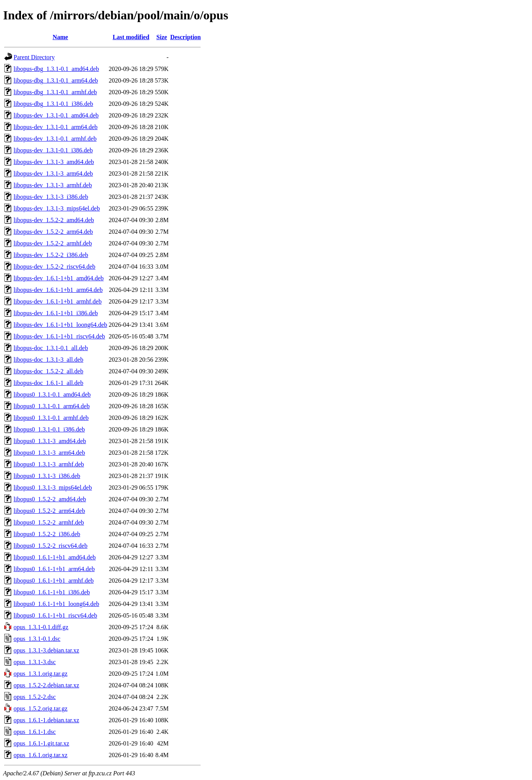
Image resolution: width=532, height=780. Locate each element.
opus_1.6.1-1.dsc (35, 732)
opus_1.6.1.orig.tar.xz (40, 755)
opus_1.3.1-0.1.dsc (37, 639)
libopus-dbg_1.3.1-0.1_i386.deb (53, 104)
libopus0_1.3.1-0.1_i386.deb (49, 429)
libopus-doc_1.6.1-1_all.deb (48, 383)
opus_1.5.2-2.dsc (35, 697)
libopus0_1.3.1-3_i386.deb (47, 476)
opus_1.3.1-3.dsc (35, 662)
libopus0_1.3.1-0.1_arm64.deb (52, 406)
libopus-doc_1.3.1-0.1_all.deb (51, 348)
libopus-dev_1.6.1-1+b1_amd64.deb (59, 278)
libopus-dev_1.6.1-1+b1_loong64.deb (60, 325)
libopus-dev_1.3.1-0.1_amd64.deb (56, 115)
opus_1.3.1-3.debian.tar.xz (46, 650)
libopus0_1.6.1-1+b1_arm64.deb (54, 569)
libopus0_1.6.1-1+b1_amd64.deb (55, 557)
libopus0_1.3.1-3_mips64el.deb (53, 487)
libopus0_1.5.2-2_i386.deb (47, 534)
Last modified (131, 37)
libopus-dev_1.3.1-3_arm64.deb (53, 173)
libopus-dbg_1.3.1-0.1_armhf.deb (55, 92)
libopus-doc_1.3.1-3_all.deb (48, 360)
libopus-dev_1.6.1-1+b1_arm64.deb (58, 290)
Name (60, 37)
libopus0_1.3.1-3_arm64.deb (49, 453)
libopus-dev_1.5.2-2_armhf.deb (53, 243)
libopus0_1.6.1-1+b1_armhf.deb (54, 581)
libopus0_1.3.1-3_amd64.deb (50, 441)
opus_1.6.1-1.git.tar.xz (41, 743)
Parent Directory (34, 57)
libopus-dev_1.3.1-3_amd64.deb (54, 162)
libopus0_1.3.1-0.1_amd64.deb (52, 394)
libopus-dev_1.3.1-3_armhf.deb (53, 185)
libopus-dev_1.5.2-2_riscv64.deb (54, 267)
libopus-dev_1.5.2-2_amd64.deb (54, 220)
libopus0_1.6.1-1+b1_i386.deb (52, 592)
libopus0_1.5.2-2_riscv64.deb (51, 546)
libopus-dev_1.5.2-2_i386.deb (51, 255)
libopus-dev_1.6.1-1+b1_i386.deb (56, 313)
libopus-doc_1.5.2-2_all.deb (48, 371)
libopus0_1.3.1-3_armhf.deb (49, 464)
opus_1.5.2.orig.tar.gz (40, 708)
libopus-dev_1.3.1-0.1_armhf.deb (55, 139)
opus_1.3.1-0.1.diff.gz (41, 627)
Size (162, 37)
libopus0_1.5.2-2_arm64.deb (49, 511)
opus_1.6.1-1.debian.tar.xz (46, 720)
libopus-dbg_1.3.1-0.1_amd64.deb (56, 69)
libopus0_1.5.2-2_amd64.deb (50, 499)
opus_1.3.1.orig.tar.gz (40, 674)
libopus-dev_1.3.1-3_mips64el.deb (57, 208)
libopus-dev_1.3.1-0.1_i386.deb (53, 150)
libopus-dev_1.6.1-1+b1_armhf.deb (58, 301)
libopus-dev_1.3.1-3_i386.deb (51, 197)
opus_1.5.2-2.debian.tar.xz (46, 685)
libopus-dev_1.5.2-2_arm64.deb (53, 232)
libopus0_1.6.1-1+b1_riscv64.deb (55, 615)
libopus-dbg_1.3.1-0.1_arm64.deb (56, 80)
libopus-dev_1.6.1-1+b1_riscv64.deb (59, 336)
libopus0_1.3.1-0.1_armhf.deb (51, 418)
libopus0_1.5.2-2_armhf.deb (49, 522)
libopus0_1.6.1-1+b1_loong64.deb (56, 604)
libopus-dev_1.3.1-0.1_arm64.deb (56, 127)
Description (185, 37)
